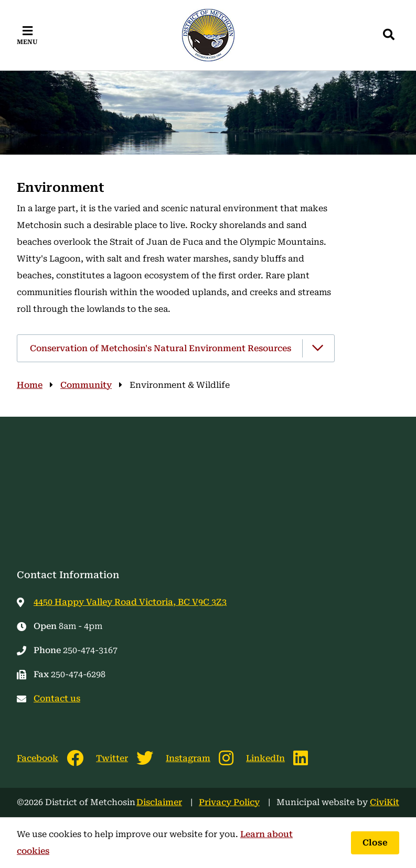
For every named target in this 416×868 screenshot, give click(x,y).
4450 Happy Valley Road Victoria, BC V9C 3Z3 (130, 602)
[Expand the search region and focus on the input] (389, 35)
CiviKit (385, 802)
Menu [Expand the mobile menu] (27, 42)
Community (86, 385)
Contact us (57, 698)
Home (30, 385)
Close (375, 843)
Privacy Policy (229, 802)
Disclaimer (159, 802)
